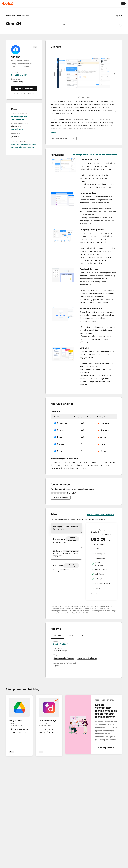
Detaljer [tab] (58, 636)
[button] (119, 15)
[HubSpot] (8, 3)
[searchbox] (91, 24)
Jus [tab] (82, 636)
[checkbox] (66, 528)
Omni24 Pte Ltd (19, 75)
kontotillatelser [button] (18, 129)
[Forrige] (53, 74)
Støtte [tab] (71, 636)
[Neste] (115, 74)
